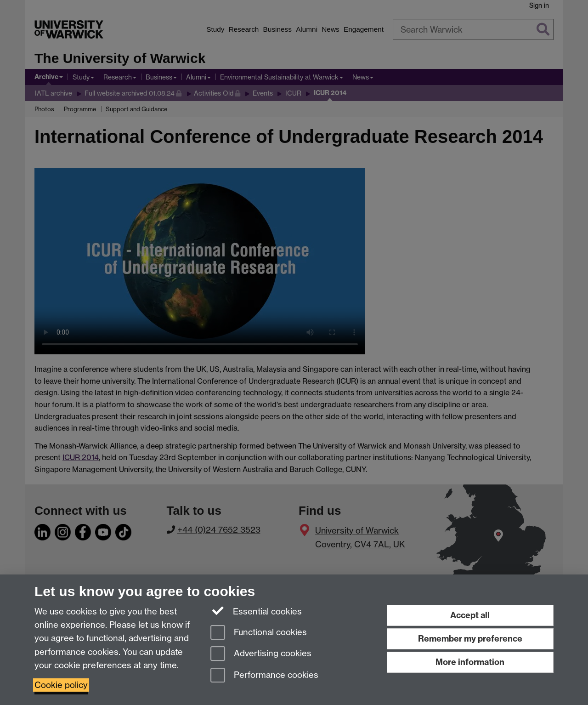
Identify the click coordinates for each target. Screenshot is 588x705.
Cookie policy (61, 685)
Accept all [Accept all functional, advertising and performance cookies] (470, 615)
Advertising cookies (261, 654)
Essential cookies (256, 611)
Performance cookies (264, 676)
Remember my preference (470, 639)
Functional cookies (259, 633)
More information (470, 662)
